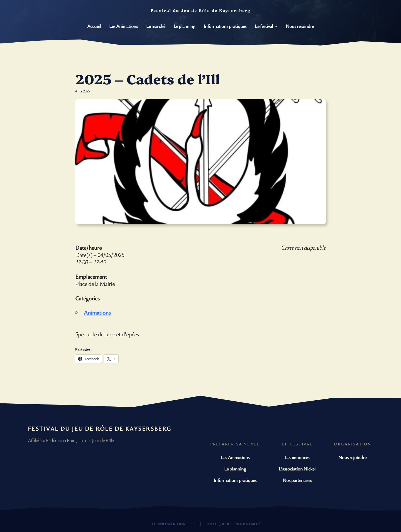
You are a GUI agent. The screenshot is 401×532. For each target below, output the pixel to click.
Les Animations (235, 457)
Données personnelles (173, 524)
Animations (97, 312)
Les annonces (297, 457)
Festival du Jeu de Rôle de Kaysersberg (100, 428)
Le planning (235, 469)
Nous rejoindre (352, 457)
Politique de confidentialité (234, 524)
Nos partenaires (297, 480)
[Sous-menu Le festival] (276, 26)
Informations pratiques (235, 480)
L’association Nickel (297, 469)
